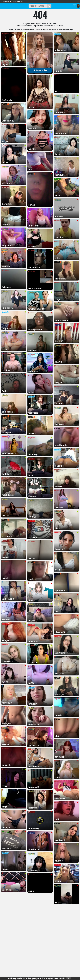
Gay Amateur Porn (18, 2)
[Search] (49, 6)
